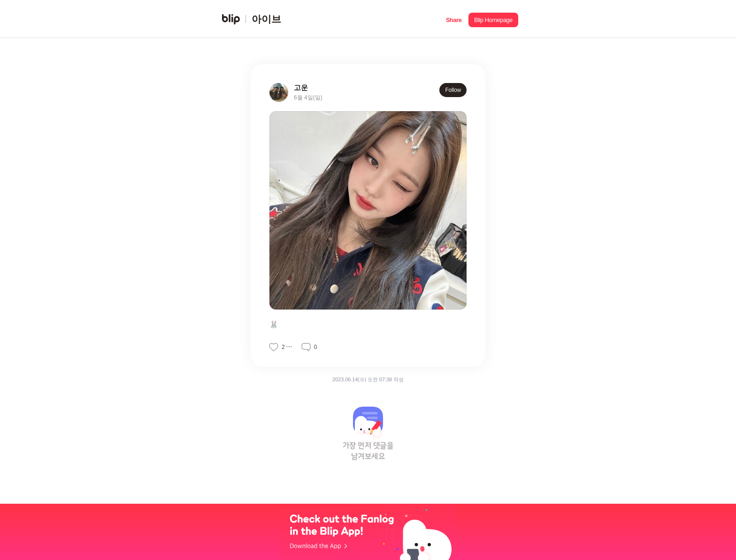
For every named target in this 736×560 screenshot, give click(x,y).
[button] (454, 19)
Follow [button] (453, 90)
